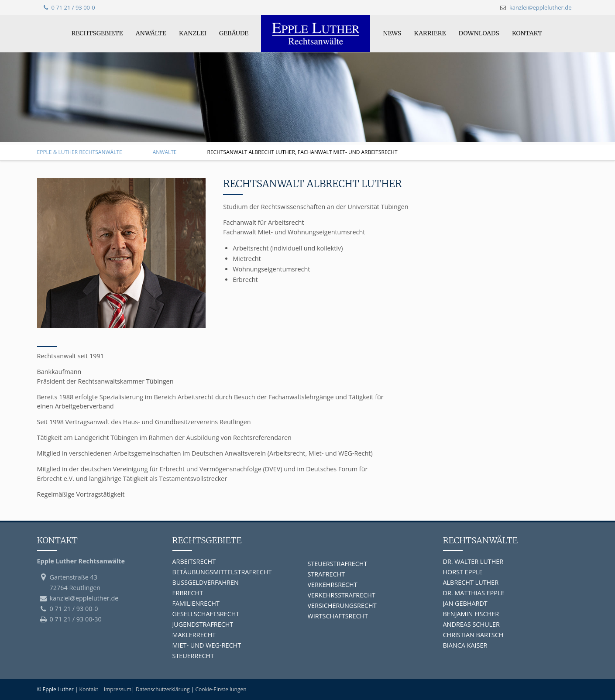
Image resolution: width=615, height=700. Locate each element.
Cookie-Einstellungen (221, 689)
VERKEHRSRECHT (333, 585)
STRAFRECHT (326, 574)
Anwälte (151, 33)
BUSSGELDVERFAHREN (206, 582)
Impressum (118, 689)
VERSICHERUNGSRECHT (342, 606)
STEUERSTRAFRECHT (338, 564)
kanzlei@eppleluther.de (541, 7)
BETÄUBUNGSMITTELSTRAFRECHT (222, 572)
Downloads (479, 33)
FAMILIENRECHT (196, 603)
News (392, 33)
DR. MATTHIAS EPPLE (474, 593)
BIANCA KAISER (465, 645)
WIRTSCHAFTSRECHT (338, 616)
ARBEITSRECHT (194, 561)
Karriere (430, 33)
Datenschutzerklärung (163, 689)
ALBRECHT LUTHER (471, 582)
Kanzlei (193, 33)
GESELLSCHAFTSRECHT (206, 614)
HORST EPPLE (463, 572)
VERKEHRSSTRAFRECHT (342, 595)
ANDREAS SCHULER (471, 624)
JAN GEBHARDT (465, 603)
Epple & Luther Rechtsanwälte (80, 152)
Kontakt (527, 33)
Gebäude (234, 33)
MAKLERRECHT (194, 635)
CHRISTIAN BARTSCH (473, 635)
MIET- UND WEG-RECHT (207, 645)
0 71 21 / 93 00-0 (69, 7)
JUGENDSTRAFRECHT (203, 624)
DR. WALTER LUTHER (473, 561)
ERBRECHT (188, 593)
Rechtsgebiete (97, 33)
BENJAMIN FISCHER (471, 614)
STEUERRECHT (193, 656)
